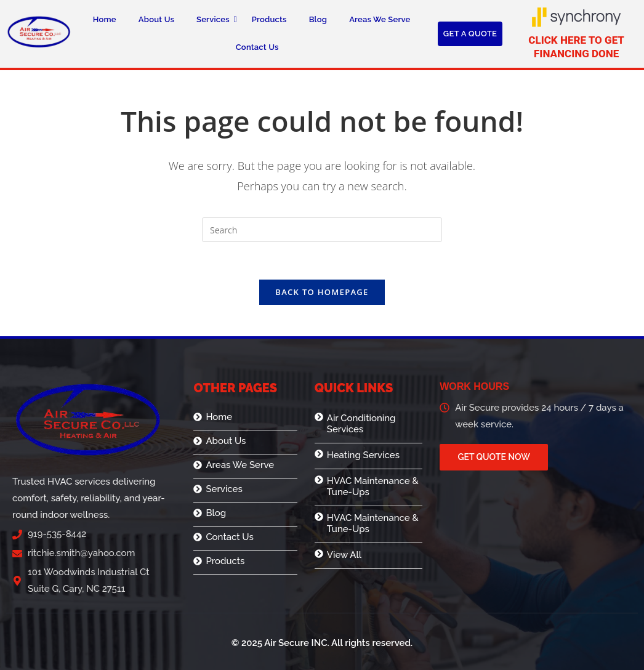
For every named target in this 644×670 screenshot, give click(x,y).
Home (105, 19)
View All (344, 555)
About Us (156, 19)
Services (216, 19)
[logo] (39, 32)
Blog (318, 19)
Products (269, 19)
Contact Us (257, 47)
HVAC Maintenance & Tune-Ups (373, 486)
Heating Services (363, 455)
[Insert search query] (322, 230)
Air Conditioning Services (361, 424)
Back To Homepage (322, 292)
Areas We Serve (380, 19)
